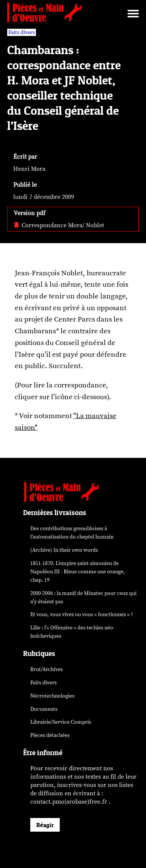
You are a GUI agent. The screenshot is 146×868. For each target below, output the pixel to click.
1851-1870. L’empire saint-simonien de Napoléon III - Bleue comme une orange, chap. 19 (78, 572)
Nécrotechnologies (52, 696)
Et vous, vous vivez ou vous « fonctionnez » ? (82, 614)
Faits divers (43, 683)
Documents (44, 709)
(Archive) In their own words (64, 550)
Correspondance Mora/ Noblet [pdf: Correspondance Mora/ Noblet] (59, 225)
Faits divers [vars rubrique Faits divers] (22, 32)
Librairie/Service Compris (61, 722)
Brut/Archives (47, 669)
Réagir (45, 825)
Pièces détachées (50, 735)
